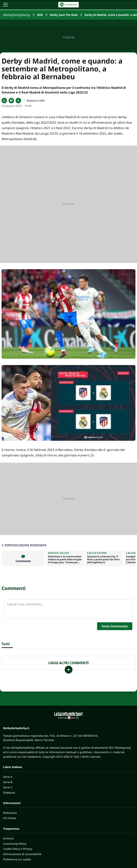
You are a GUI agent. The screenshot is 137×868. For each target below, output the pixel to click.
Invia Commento (115, 626)
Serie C (8, 787)
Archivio (8, 838)
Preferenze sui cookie (17, 859)
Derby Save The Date (64, 15)
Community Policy (15, 844)
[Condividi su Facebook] (11, 101)
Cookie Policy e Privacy (18, 849)
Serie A (8, 777)
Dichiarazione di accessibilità (22, 854)
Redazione (10, 813)
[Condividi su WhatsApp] (4, 101)
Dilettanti (9, 793)
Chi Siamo (10, 818)
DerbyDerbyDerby (17, 15)
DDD (40, 15)
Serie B (8, 782)
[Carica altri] (69, 670)
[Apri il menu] (5, 5)
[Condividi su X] (18, 101)
